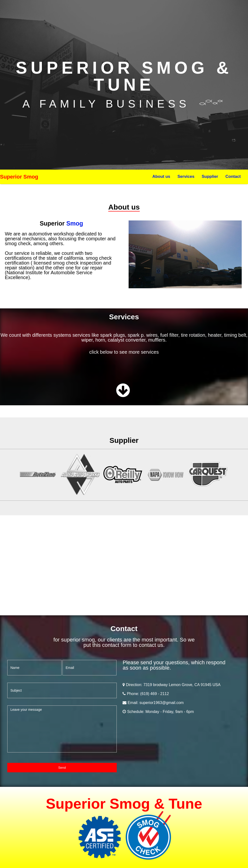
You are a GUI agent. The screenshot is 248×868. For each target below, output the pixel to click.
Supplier (210, 176)
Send (62, 768)
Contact (233, 176)
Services (186, 176)
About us (161, 176)
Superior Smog (19, 177)
